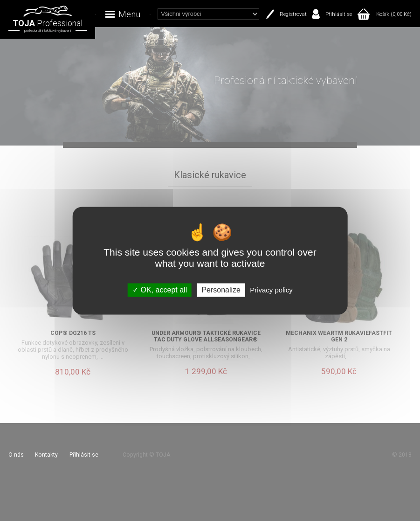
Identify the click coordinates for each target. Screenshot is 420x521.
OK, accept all (160, 290)
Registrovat (293, 14)
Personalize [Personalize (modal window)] (221, 290)
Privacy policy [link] (271, 290)
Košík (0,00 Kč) (394, 14)
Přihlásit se (339, 14)
